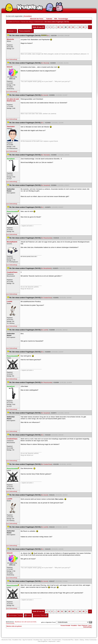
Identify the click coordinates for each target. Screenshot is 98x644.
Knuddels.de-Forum (13, 22)
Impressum (52, 641)
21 (62, 27)
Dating (82, 640)
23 (69, 27)
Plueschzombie (10, 623)
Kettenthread (39, 22)
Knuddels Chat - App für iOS (42, 640)
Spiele (77, 640)
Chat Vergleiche (43, 641)
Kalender (49, 19)
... (55, 27)
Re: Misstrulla (45, 63)
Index (28, 615)
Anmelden (27, 16)
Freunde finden (56, 640)
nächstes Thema (41, 615)
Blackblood (18, 622)
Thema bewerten (26, 31)
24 (73, 27)
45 (83, 27)
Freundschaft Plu (68, 640)
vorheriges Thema (15, 615)
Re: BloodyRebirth (46, 268)
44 (80, 27)
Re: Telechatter (45, 155)
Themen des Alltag (27, 22)
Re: (48, 36)
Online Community (91, 640)
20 (58, 27)
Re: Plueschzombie (47, 238)
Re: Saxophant (45, 185)
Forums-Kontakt (65, 625)
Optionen (12, 31)
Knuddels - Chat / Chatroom (79, 625)
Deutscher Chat (6, 640)
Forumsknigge (63, 19)
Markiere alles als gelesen (14, 626)
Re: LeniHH (45, 330)
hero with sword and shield (29, 622)
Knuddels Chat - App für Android (22, 640)
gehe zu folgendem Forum (48, 622)
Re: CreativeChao (47, 298)
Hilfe (56, 19)
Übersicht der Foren (37, 19)
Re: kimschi (45, 95)
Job (58, 641)
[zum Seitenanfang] (12, 59)
